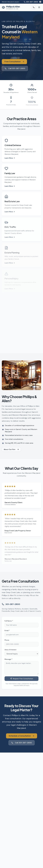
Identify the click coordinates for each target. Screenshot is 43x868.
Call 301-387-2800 (15, 68)
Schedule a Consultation (22, 736)
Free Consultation (14, 62)
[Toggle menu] (39, 7)
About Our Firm (11, 449)
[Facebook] (40, 2)
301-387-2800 (31, 2)
